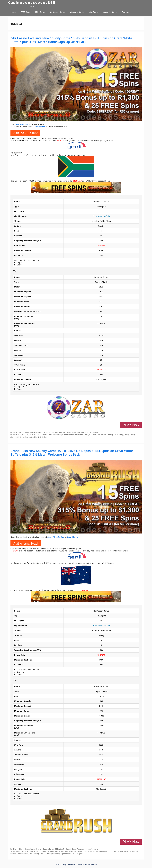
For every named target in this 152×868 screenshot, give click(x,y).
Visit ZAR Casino (25, 133)
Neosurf (56, 435)
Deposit (39, 432)
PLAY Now (131, 425)
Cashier (33, 432)
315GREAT (77, 181)
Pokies (26, 854)
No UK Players (94, 435)
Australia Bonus (110, 12)
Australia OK (60, 851)
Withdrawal (94, 432)
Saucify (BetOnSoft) (53, 854)
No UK (86, 435)
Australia (51, 851)
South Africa (33, 437)
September (24, 437)
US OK (72, 854)
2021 (31, 435)
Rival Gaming (118, 435)
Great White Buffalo (23, 124)
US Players (79, 854)
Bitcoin (15, 432)
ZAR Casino (40, 127)
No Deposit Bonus (57, 12)
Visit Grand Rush (26, 543)
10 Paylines (17, 435)
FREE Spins (40, 12)
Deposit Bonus (48, 432)
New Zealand (78, 435)
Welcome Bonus (77, 12)
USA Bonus (94, 12)
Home (13, 12)
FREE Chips (26, 12)
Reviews (128, 12)
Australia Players (71, 851)
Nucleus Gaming (107, 435)
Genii (50, 435)
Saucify (127, 435)
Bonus (27, 432)
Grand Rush (72, 537)
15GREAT (61, 140)
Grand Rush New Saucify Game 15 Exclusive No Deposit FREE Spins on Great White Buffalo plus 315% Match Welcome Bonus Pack (72, 453)
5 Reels (45, 435)
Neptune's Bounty (66, 435)
